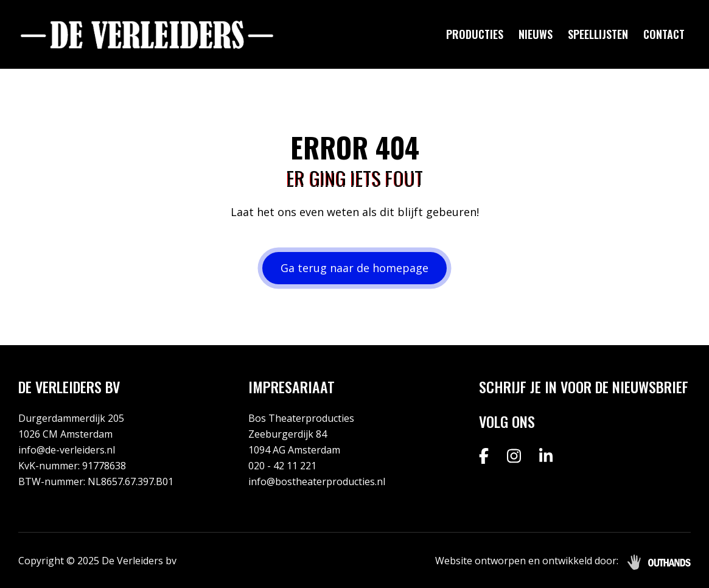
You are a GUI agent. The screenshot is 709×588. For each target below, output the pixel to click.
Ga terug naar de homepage (354, 268)
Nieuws (536, 34)
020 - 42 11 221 (282, 466)
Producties (475, 34)
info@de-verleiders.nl (67, 450)
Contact (664, 34)
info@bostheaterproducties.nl (317, 481)
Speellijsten (598, 34)
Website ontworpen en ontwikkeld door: (527, 561)
